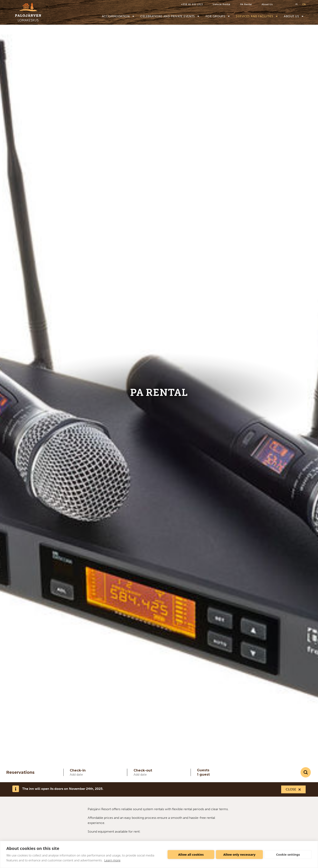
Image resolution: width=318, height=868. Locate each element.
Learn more (112, 860)
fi (296, 4)
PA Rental (246, 4)
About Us (267, 4)
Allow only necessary (239, 854)
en (304, 4)
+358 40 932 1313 (192, 4)
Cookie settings (288, 854)
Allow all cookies (191, 854)
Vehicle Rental (221, 4)
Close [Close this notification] (291, 789)
